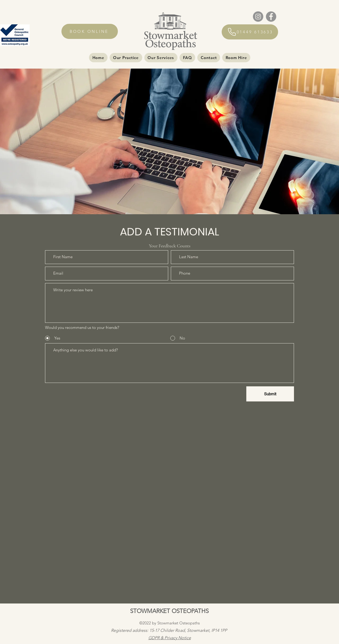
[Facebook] (271, 17)
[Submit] (270, 394)
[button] (126, 58)
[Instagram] (258, 17)
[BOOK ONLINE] (90, 31)
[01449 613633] (250, 32)
